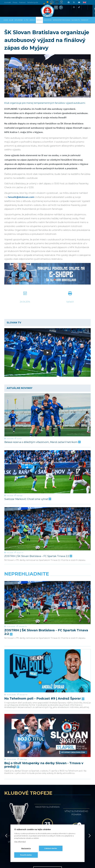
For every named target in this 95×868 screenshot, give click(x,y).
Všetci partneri (47, 771)
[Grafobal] (25, 751)
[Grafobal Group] (70, 762)
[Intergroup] (25, 762)
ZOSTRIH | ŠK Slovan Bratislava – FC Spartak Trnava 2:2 (38, 556)
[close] (79, 824)
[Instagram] (74, 7)
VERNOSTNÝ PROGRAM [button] (62, 20)
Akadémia (48, 20)
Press (15, 2)
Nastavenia (26, 848)
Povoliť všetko (26, 855)
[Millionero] (70, 751)
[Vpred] (89, 694)
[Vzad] (6, 694)
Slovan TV (20, 553)
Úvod (6, 20)
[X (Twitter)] (74, 2)
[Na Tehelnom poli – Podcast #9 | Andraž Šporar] (47, 606)
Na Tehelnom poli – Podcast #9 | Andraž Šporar (44, 612)
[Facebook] (68, 2)
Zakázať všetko (51, 848)
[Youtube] (79, 2)
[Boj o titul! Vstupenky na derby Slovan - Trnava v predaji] (47, 628)
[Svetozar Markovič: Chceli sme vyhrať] (47, 472)
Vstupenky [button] (19, 20)
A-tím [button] (26, 20)
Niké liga (19, 496)
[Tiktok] (79, 7)
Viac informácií (20, 842)
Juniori (19, 439)
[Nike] (48, 741)
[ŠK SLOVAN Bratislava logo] (47, 9)
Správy (39, 20)
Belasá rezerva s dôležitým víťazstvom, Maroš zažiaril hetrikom (42, 442)
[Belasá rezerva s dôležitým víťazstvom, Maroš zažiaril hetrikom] (47, 415)
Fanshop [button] (85, 20)
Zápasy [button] (32, 20)
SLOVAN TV (76, 20)
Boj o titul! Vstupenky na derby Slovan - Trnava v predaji (44, 636)
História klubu (48, 718)
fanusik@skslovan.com (21, 197)
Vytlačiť (70, 302)
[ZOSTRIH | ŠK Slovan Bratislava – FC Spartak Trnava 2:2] (47, 529)
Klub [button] (11, 20)
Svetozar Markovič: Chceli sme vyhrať (27, 499)
